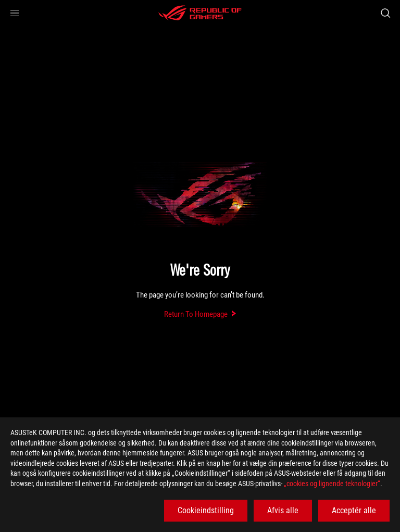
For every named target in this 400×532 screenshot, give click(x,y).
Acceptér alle (354, 510)
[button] (15, 13)
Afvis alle (283, 510)
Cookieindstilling (206, 510)
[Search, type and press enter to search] (385, 13)
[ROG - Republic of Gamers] (200, 13)
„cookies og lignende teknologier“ (332, 484)
